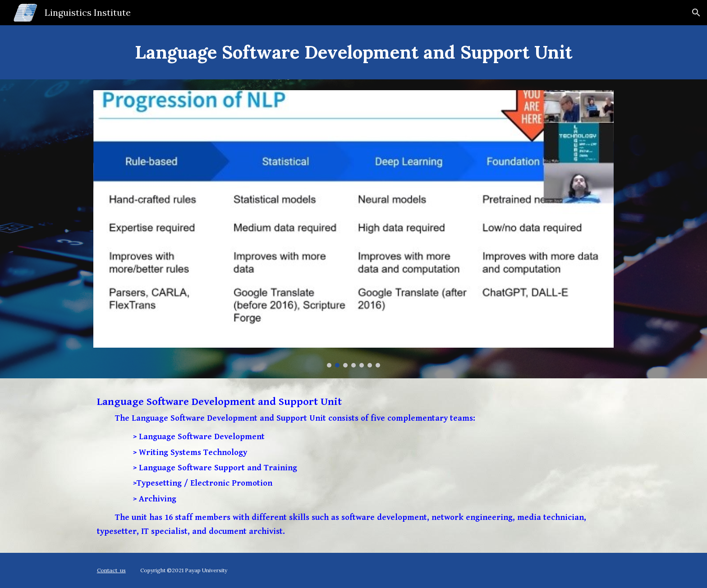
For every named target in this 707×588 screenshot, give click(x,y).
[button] (696, 13)
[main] (353, 52)
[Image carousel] (353, 229)
